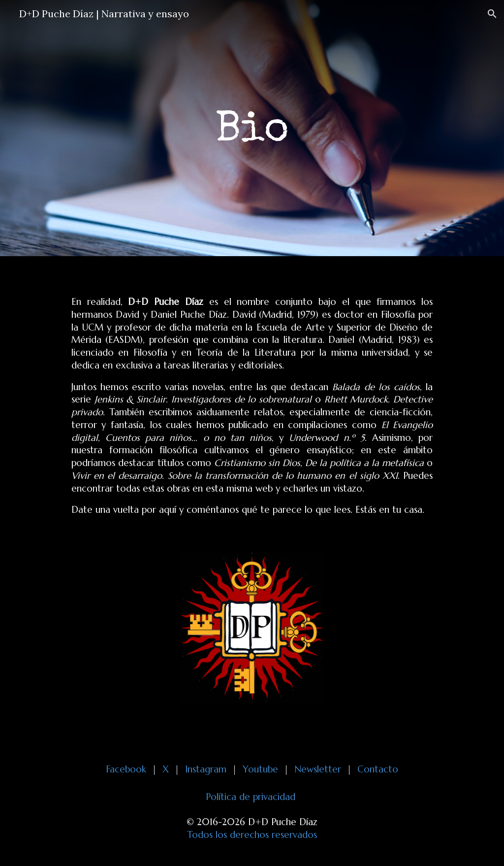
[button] (492, 14)
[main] (252, 128)
